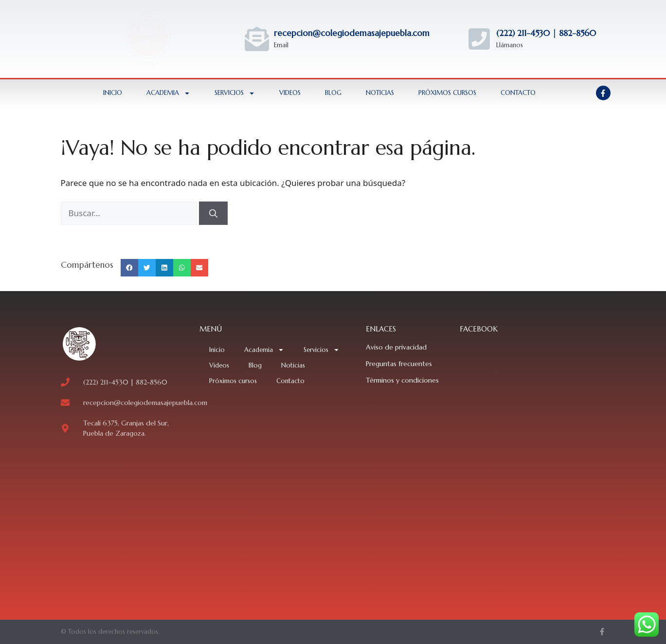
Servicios (235, 93)
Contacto (518, 93)
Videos (290, 93)
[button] (129, 268)
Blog (333, 93)
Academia (168, 93)
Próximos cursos (447, 93)
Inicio (113, 93)
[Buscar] (213, 213)
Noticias (380, 93)
